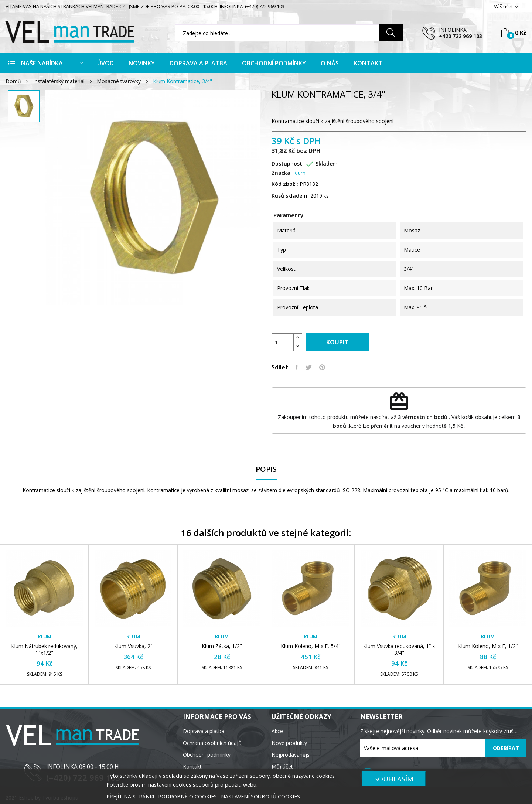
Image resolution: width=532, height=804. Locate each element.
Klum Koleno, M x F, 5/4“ (311, 646)
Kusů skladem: (290, 196)
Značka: (282, 173)
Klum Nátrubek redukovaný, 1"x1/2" (44, 650)
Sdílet (297, 367)
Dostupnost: (288, 163)
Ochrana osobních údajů (212, 743)
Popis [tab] (266, 469)
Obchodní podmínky (207, 755)
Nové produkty (289, 743)
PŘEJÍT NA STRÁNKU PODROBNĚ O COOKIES (162, 796)
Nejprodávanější (291, 755)
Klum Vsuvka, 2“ (133, 646)
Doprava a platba (204, 731)
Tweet (309, 367)
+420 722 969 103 (461, 36)
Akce (277, 731)
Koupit (337, 342)
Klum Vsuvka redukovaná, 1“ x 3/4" (399, 650)
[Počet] (283, 342)
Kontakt (192, 766)
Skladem (327, 163)
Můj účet (282, 766)
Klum (299, 173)
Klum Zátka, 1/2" (222, 646)
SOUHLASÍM (394, 779)
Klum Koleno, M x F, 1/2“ (488, 646)
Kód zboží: (285, 184)
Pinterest (322, 367)
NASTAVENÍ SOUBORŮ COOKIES (260, 796)
